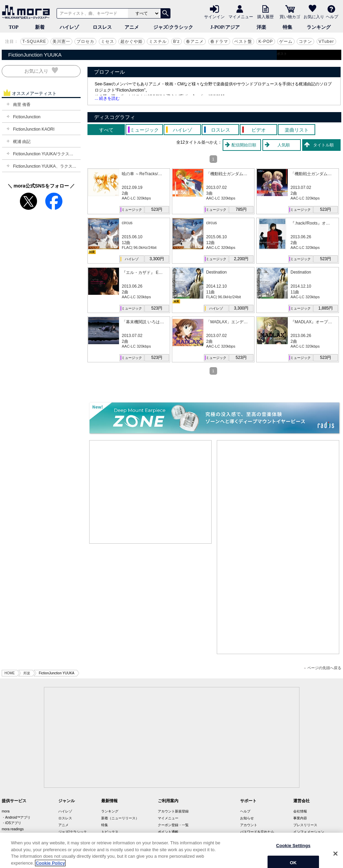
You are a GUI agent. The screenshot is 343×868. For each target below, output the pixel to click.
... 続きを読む (107, 98)
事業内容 (300, 818)
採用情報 (300, 839)
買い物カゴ (290, 16)
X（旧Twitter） (113, 839)
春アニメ (195, 41)
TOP (14, 27)
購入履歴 (265, 16)
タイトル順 (323, 145)
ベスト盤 (243, 41)
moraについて (169, 839)
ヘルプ (332, 16)
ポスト (282, 54)
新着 (40, 27)
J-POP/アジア (225, 27)
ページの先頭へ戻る (323, 668)
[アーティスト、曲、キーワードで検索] (91, 13)
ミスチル (158, 41)
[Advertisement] (151, 492)
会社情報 (300, 811)
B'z (176, 41)
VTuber (326, 41)
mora (6, 811)
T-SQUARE (34, 41)
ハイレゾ (69, 27)
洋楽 (261, 27)
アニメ (132, 27)
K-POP (265, 41)
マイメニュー (241, 16)
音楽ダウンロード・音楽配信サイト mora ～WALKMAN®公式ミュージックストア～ (27, 12)
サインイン (214, 16)
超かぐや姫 (132, 41)
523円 (157, 209)
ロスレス (102, 27)
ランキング (319, 27)
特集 (287, 27)
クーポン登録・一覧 (173, 825)
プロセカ (85, 41)
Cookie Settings (293, 856)
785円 (241, 209)
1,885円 (326, 308)
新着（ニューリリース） (120, 818)
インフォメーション (309, 832)
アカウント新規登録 (173, 811)
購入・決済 (249, 839)
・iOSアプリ (11, 823)
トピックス (110, 832)
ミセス (108, 41)
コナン (305, 41)
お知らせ (247, 818)
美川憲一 (61, 41)
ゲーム (286, 41)
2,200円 (241, 259)
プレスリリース (305, 825)
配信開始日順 (244, 145)
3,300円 (157, 259)
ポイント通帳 (168, 832)
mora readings (13, 829)
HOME (10, 673)
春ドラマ (219, 41)
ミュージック (132, 210)
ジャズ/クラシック (173, 27)
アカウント (249, 825)
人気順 (284, 145)
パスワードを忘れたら (257, 832)
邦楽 (27, 673)
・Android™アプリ (16, 817)
